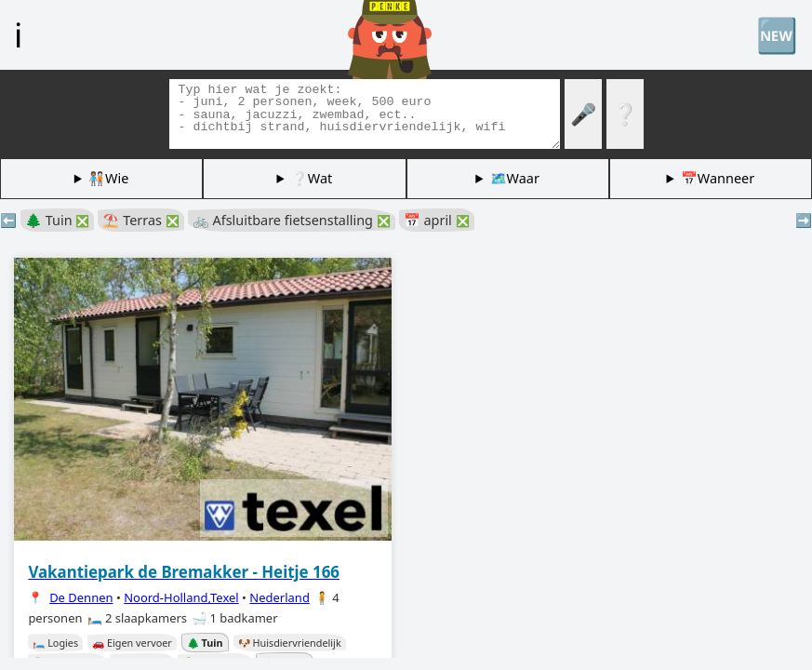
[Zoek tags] (365, 114)
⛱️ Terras (140, 220)
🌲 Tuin (57, 220)
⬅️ (8, 220)
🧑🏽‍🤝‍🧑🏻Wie (108, 178)
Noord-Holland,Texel (181, 597)
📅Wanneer (718, 178)
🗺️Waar (515, 178)
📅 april (437, 220)
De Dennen (81, 597)
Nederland (280, 597)
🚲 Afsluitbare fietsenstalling (292, 220)
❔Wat (312, 178)
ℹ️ (18, 34)
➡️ (804, 220)
